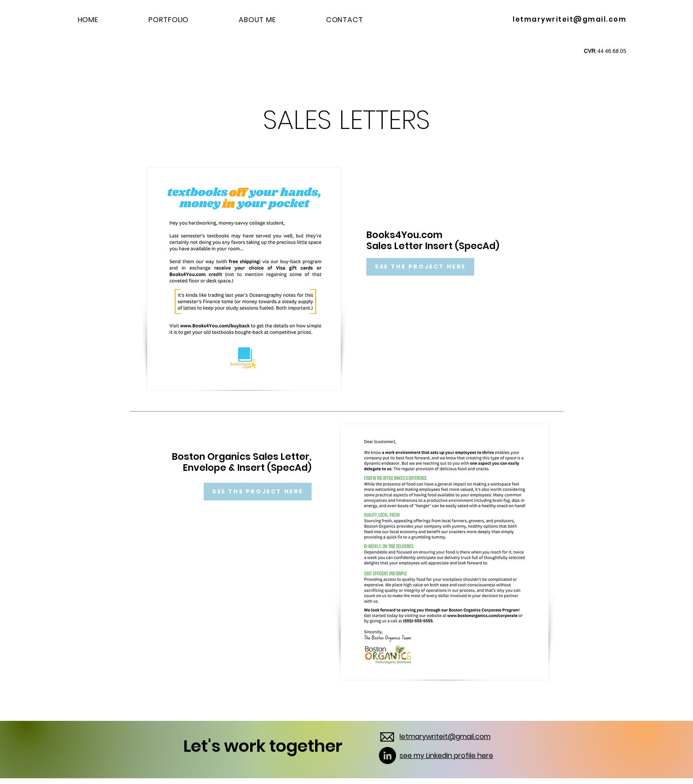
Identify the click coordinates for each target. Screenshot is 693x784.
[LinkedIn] (387, 756)
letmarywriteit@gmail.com (569, 19)
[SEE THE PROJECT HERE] (420, 267)
